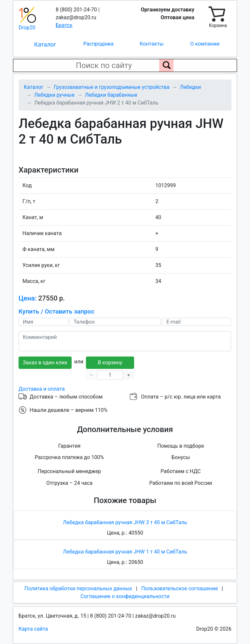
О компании (205, 44)
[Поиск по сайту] (166, 65)
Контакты (152, 44)
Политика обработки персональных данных (78, 588)
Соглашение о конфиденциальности (125, 596)
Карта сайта (33, 629)
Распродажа (98, 44)
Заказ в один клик (45, 363)
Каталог (45, 44)
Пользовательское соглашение (180, 588)
